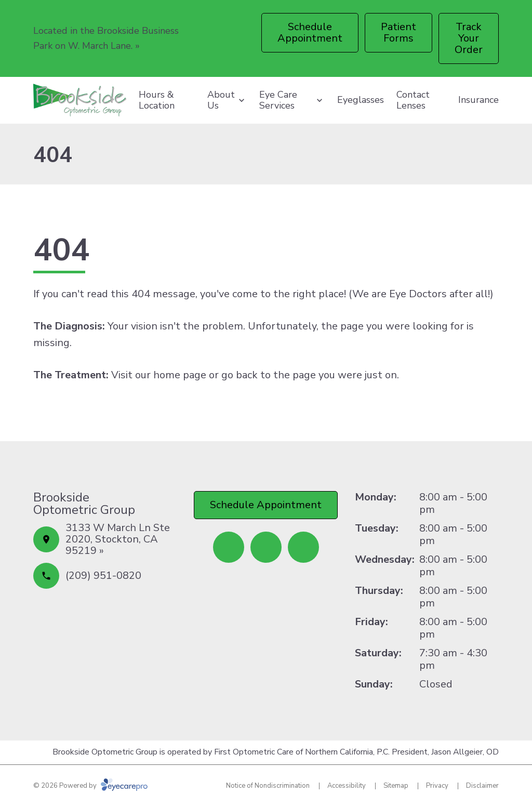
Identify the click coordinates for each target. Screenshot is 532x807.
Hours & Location (157, 100)
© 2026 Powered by (90, 786)
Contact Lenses (413, 100)
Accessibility (347, 786)
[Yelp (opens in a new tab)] (266, 547)
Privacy (437, 786)
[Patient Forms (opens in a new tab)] (398, 33)
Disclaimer (482, 786)
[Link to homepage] (80, 101)
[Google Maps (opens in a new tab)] (303, 547)
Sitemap (396, 786)
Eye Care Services (278, 100)
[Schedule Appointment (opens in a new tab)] (310, 33)
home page (180, 375)
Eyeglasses (361, 100)
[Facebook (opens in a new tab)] (229, 547)
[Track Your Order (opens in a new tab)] (469, 38)
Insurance (478, 100)
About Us (221, 100)
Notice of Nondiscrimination (268, 786)
